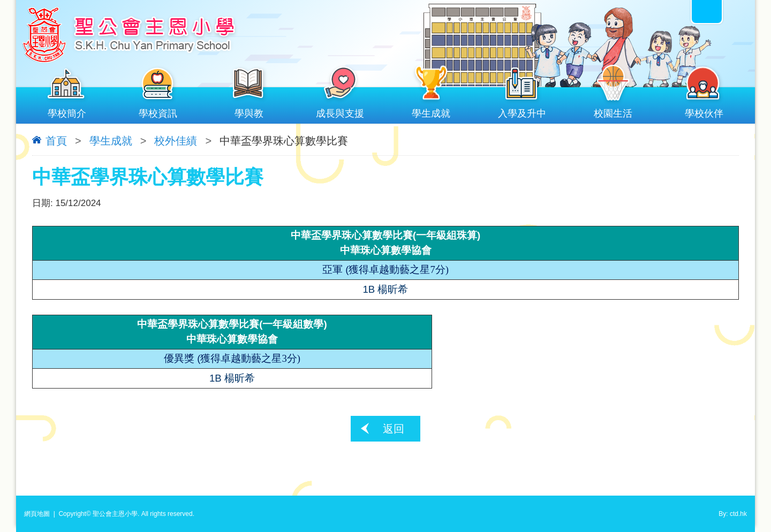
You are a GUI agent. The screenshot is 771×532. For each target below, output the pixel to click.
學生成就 (431, 111)
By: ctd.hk (733, 514)
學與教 (249, 111)
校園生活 (613, 111)
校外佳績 (176, 141)
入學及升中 (522, 111)
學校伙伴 (704, 111)
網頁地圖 (37, 514)
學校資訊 (158, 111)
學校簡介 (67, 111)
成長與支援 (340, 111)
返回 (394, 429)
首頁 (56, 141)
